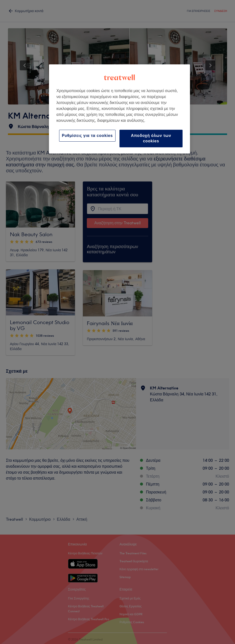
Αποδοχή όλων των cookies (151, 138)
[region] (119, 109)
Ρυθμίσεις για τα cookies (87, 136)
